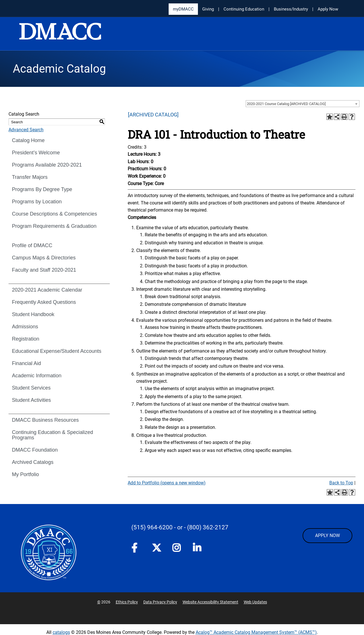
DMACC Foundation (35, 450)
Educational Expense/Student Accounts (57, 351)
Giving (208, 9)
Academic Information (37, 376)
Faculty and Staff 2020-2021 (44, 270)
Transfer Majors (30, 177)
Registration (26, 339)
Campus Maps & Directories (44, 258)
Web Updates (255, 602)
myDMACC (183, 9)
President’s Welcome (36, 153)
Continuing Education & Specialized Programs (52, 435)
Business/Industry (291, 9)
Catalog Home (28, 140)
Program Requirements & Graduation (54, 226)
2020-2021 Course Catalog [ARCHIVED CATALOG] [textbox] (286, 104)
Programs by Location (37, 202)
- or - (180, 527)
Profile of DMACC (32, 245)
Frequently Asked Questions (44, 302)
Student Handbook (33, 314)
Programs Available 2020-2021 (47, 165)
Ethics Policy (127, 602)
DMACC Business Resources (45, 420)
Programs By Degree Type (42, 189)
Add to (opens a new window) (167, 483)
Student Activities (31, 400)
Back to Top (341, 483)
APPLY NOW (327, 535)
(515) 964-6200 (152, 527)
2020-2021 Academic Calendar (47, 290)
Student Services (31, 388)
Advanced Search (26, 130)
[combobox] (303, 104)
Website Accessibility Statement (210, 602)
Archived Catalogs (33, 462)
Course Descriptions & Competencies (54, 214)
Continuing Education (244, 9)
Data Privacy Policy (160, 602)
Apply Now (328, 9)
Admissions (25, 327)
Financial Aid (26, 363)
